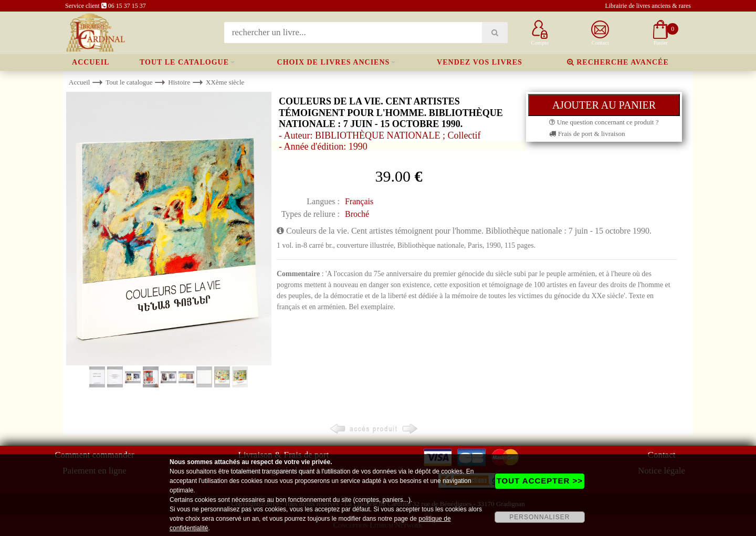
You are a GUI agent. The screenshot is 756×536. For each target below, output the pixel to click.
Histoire (179, 82)
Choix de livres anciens (334, 62)
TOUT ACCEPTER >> (540, 481)
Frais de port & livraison (587, 134)
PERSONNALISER (539, 517)
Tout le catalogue (184, 62)
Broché (357, 214)
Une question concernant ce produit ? (604, 122)
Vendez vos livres (480, 62)
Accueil (91, 62)
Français (359, 201)
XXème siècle (225, 82)
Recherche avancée (618, 62)
